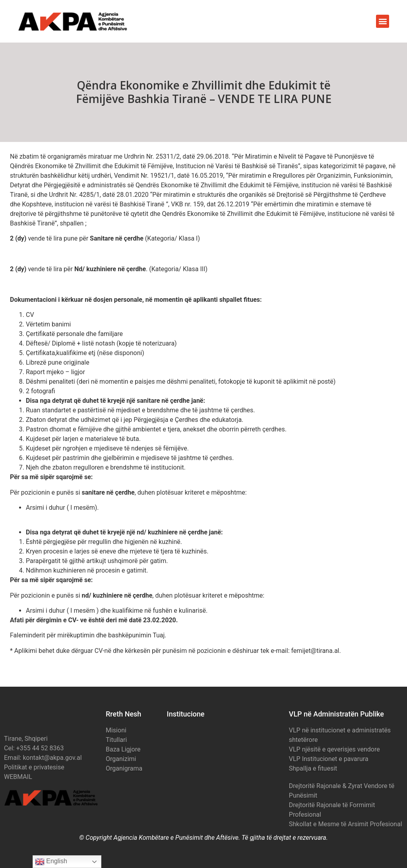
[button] (383, 21)
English (51, 862)
